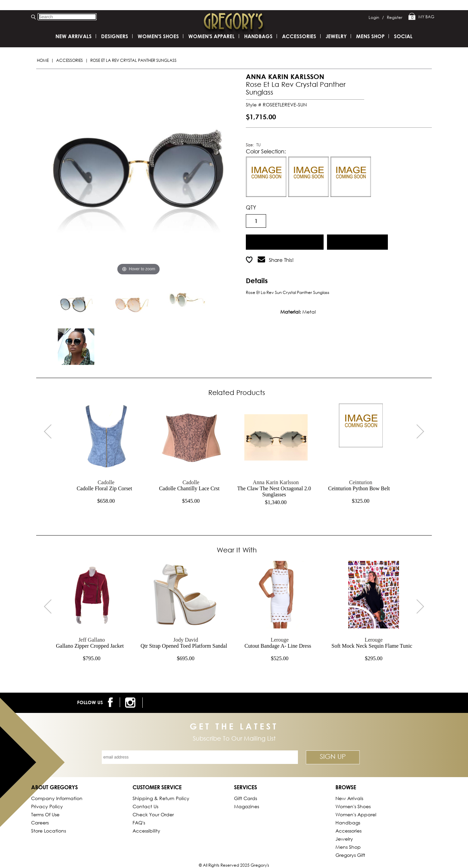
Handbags (258, 36)
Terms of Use (45, 814)
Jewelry (336, 36)
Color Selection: (266, 151)
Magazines (247, 806)
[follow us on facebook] (111, 702)
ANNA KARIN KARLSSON (285, 77)
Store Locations (49, 831)
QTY (251, 207)
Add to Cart (285, 241)
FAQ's (139, 823)
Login (376, 17)
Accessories (69, 60)
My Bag (421, 17)
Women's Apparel (212, 36)
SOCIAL (403, 36)
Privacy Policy (47, 806)
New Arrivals (74, 36)
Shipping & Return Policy (161, 798)
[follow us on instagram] (131, 703)
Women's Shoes (158, 36)
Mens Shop (370, 36)
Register (395, 17)
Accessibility (146, 831)
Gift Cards (245, 798)
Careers (40, 823)
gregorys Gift (350, 855)
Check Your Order (153, 814)
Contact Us (145, 806)
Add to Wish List (358, 241)
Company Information (57, 798)
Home (43, 60)
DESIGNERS (115, 36)
